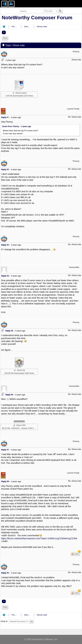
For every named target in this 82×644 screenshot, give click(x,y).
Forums (15, 27)
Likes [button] (77, 553)
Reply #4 (5, 276)
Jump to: (4, 621)
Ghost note (42, 27)
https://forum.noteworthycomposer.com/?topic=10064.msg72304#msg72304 (39, 538)
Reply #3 (5, 245)
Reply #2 (5, 170)
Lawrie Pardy (73, 109)
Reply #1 (5, 117)
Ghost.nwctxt (20, 93)
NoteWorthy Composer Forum (37, 18)
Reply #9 (5, 573)
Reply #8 (5, 481)
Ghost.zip (19, 370)
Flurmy (76, 51)
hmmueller (74, 267)
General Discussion (27, 27)
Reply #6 (9, 395)
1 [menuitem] (4, 32)
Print (5, 38)
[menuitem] (5, 38)
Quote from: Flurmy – (17, 126)
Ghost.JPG (19, 425)
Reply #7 (5, 450)
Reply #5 (9, 331)
